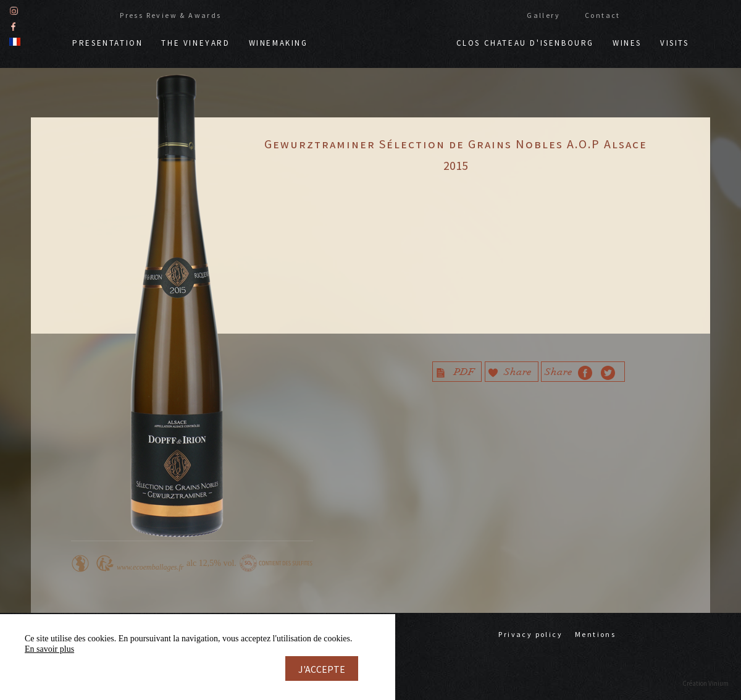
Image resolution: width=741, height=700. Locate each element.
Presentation (107, 42)
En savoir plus (49, 649)
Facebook (13, 25)
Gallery (543, 14)
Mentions (595, 634)
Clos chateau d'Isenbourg (525, 42)
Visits (675, 42)
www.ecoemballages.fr (150, 567)
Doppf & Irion (382, 36)
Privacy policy (530, 634)
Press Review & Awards (170, 14)
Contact (603, 14)
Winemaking (278, 42)
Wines (627, 42)
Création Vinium (705, 683)
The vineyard (195, 42)
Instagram (14, 10)
